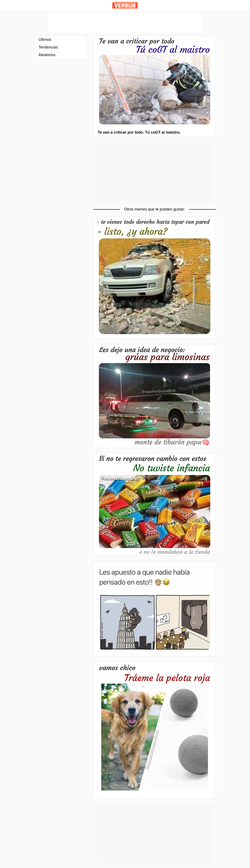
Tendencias (48, 47)
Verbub (125, 5)
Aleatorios (47, 55)
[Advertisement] (125, 23)
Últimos (45, 40)
